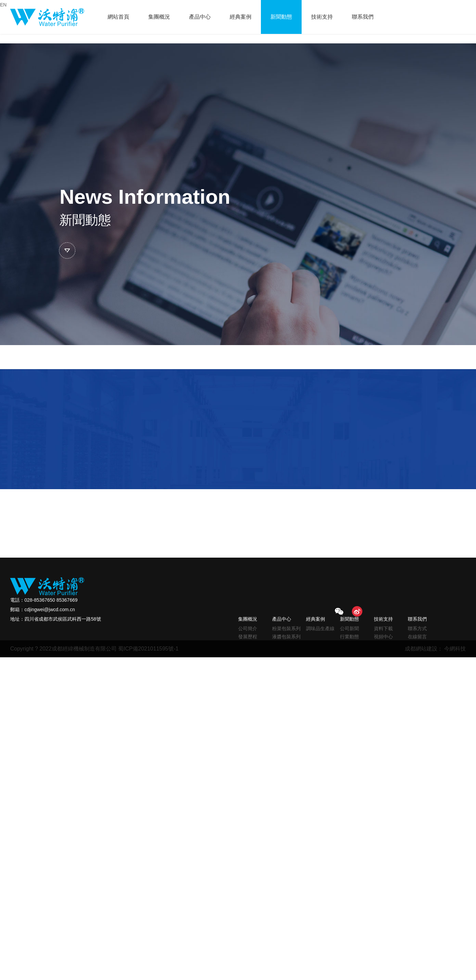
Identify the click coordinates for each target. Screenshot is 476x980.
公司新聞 (349, 628)
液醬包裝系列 (286, 637)
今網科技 (455, 649)
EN (3, 5)
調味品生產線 (320, 628)
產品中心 (200, 17)
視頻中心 (383, 637)
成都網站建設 (421, 649)
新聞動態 (281, 17)
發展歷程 (248, 637)
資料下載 (383, 628)
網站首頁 (118, 17)
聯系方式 (417, 628)
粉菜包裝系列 (286, 628)
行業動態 (349, 637)
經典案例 (241, 17)
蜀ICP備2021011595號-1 (148, 649)
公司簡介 (248, 628)
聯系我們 (363, 17)
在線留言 (417, 637)
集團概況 (159, 17)
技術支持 (322, 17)
